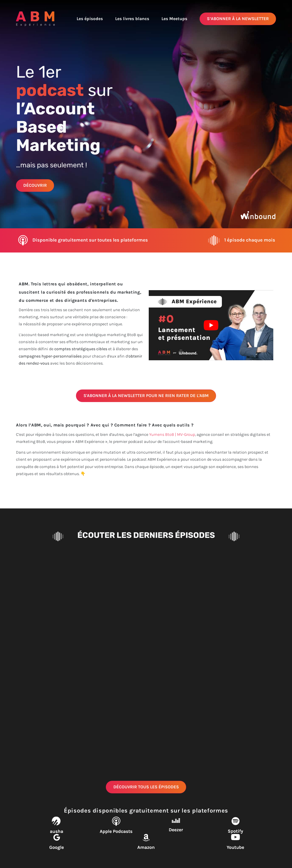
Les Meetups (174, 19)
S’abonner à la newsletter (238, 19)
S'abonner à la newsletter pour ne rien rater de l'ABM (146, 396)
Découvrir (35, 185)
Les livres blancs (132, 19)
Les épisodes (90, 19)
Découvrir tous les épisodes (146, 787)
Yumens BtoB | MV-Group (172, 434)
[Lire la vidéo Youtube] (211, 325)
